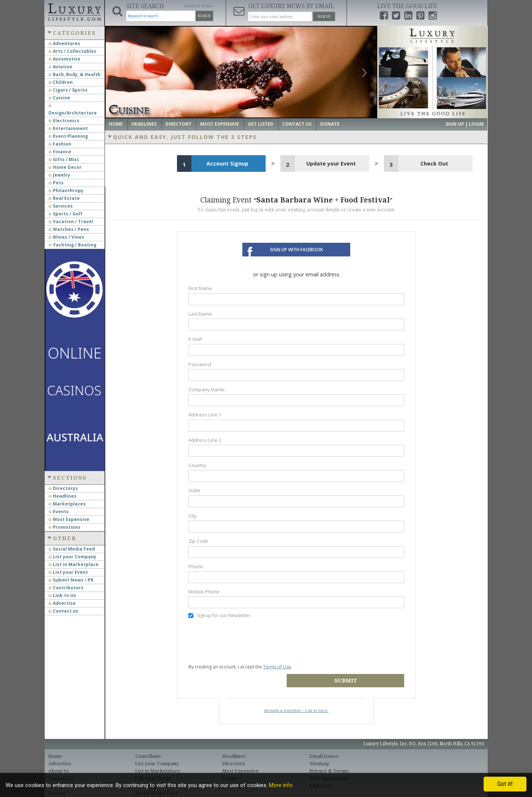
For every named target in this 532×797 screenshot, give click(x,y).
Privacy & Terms (329, 760)
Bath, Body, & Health (74, 74)
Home (116, 124)
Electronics (64, 121)
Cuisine (59, 98)
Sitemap (319, 753)
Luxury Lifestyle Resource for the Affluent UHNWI (74, 11)
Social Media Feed (72, 549)
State (194, 490)
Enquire (232, 767)
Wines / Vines (66, 237)
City (192, 516)
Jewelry (59, 175)
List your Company (72, 557)
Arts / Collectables (72, 51)
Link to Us (62, 595)
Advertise (62, 603)
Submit (352, 670)
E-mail (195, 339)
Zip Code (198, 541)
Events (59, 512)
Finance (60, 152)
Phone (196, 566)
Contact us (63, 611)
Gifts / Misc (64, 159)
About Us (59, 760)
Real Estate (64, 198)
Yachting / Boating (72, 245)
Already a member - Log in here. (296, 699)
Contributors (66, 588)
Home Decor (65, 167)
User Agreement (329, 767)
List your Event (68, 572)
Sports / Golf (65, 214)
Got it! (505, 784)
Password (200, 364)
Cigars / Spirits (68, 90)
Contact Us (297, 124)
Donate (330, 124)
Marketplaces (67, 504)
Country (197, 465)
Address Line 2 (205, 440)
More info (281, 785)
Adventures (64, 43)
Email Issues (324, 745)
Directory (178, 124)
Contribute (148, 745)
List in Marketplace (74, 564)
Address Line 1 (205, 415)
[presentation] (245, 641)
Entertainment (68, 128)
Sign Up (324, 17)
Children (61, 82)
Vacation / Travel (71, 222)
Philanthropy (66, 190)
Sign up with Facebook (296, 250)
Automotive (64, 59)
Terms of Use (277, 667)
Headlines (62, 496)
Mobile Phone (204, 592)
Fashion (60, 144)
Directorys (63, 488)
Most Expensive (69, 519)
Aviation (60, 67)
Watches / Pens (69, 229)
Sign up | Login (465, 124)
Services (61, 206)
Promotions (64, 527)
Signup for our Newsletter (219, 616)
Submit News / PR (71, 580)
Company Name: (207, 389)
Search (204, 16)
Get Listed (261, 124)
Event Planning (68, 136)
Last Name (200, 314)
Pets (56, 183)
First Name (200, 288)
